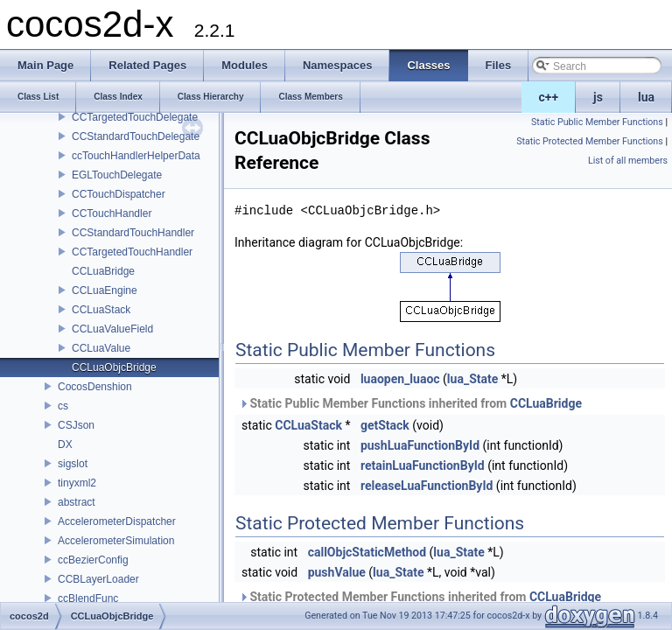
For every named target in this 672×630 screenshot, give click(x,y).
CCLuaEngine (105, 290)
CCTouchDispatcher (119, 194)
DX (65, 444)
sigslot (73, 464)
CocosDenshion (95, 387)
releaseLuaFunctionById (427, 486)
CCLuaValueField (112, 329)
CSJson (76, 425)
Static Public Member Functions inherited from (410, 403)
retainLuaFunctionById (423, 465)
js (598, 97)
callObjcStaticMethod (367, 552)
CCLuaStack (101, 310)
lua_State (472, 379)
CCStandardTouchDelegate (136, 136)
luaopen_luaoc (400, 379)
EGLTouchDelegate (117, 175)
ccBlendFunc (88, 598)
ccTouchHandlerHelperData (136, 156)
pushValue (337, 572)
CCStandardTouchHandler (133, 233)
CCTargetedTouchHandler (132, 252)
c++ (549, 97)
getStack (385, 425)
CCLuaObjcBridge (114, 367)
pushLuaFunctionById (420, 445)
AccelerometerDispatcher (117, 521)
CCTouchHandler (112, 213)
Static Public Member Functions (597, 122)
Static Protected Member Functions (590, 141)
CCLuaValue (101, 348)
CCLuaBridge (103, 271)
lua (646, 97)
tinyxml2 (77, 483)
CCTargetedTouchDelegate (135, 117)
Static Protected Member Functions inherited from (420, 597)
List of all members (628, 161)
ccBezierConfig (93, 560)
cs (63, 406)
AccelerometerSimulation (116, 541)
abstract (77, 502)
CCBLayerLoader (98, 579)
